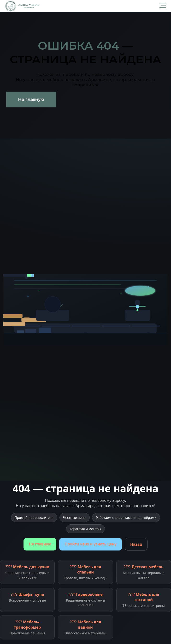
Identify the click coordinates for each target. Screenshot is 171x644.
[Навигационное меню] (163, 6)
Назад (136, 544)
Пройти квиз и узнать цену (90, 544)
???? (27, 572)
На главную (40, 544)
